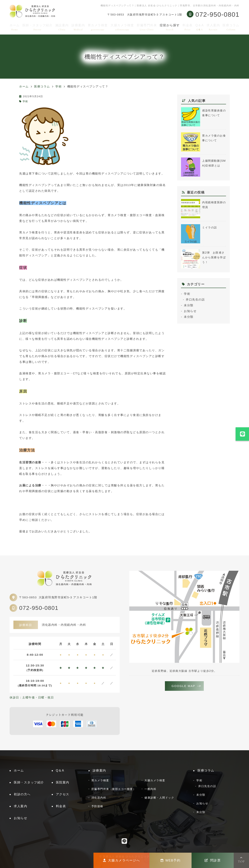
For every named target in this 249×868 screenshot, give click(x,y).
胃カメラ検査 (98, 27)
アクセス (63, 794)
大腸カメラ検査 (122, 27)
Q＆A (200, 27)
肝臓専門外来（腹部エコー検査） (114, 789)
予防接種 (97, 806)
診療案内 (78, 27)
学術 (25, 101)
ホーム (15, 27)
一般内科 (150, 789)
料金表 (188, 27)
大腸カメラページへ (121, 860)
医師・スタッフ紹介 (38, 27)
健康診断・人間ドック (159, 798)
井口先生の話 (195, 299)
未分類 (189, 305)
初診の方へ (22, 794)
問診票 (213, 860)
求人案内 (213, 27)
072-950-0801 (39, 608)
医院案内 (63, 782)
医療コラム (231, 27)
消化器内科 (99, 798)
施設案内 (62, 27)
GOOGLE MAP (183, 686)
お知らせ (190, 311)
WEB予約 (171, 860)
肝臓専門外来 (147, 27)
